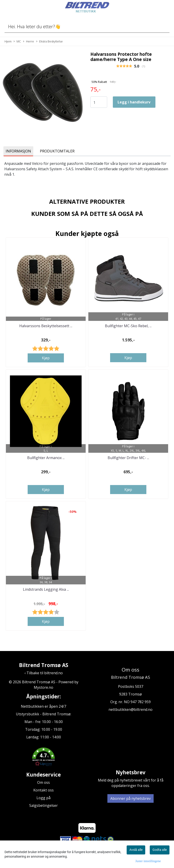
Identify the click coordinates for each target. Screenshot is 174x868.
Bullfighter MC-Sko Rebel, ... (128, 326)
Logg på (43, 798)
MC (17, 41)
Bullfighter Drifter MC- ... (128, 458)
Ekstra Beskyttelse (50, 41)
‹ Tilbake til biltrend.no (44, 673)
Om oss (43, 782)
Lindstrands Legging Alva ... (46, 589)
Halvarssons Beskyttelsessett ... (46, 326)
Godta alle (160, 850)
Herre (29, 41)
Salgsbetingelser (43, 805)
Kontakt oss (43, 790)
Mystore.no (43, 687)
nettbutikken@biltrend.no (130, 709)
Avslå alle (136, 850)
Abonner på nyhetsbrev (130, 798)
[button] (43, 758)
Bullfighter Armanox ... (46, 458)
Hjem (8, 41)
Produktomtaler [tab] (57, 151)
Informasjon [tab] (18, 151)
